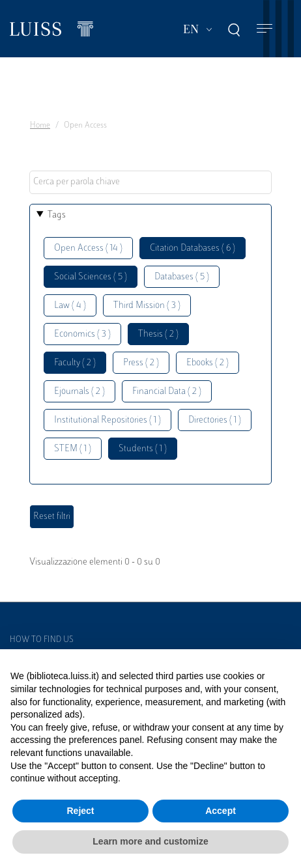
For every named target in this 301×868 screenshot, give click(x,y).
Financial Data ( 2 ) (167, 392)
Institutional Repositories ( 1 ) (107, 420)
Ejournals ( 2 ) (79, 392)
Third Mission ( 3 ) (147, 306)
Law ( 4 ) (70, 306)
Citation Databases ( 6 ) (193, 248)
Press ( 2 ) (141, 363)
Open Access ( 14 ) (88, 248)
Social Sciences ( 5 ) (91, 277)
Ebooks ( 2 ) (208, 363)
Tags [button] (57, 215)
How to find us (42, 640)
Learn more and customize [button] (150, 841)
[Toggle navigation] (265, 29)
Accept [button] (221, 811)
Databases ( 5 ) (182, 277)
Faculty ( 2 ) (75, 363)
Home (40, 126)
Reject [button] (80, 811)
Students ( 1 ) (143, 449)
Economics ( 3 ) (82, 334)
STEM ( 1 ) (73, 449)
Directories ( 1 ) (215, 420)
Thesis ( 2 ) (158, 334)
